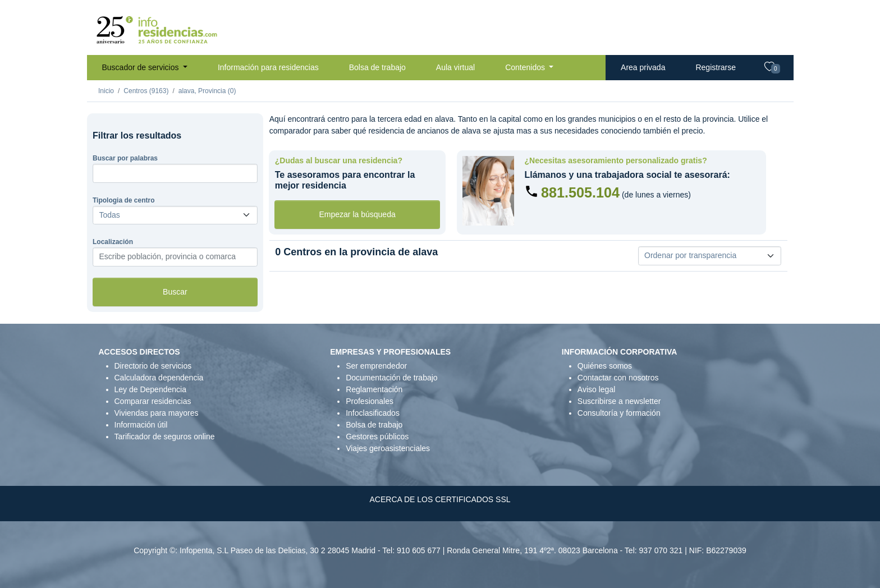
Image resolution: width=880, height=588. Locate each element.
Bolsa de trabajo (377, 67)
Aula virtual (455, 67)
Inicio (106, 91)
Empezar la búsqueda (357, 214)
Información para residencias (268, 67)
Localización (113, 242)
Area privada (643, 67)
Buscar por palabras (125, 158)
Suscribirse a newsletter (619, 401)
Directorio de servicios (153, 366)
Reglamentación (374, 389)
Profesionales (370, 401)
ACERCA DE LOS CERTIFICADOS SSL (440, 499)
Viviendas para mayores (157, 413)
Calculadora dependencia (159, 378)
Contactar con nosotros (618, 378)
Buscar (175, 292)
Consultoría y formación (619, 413)
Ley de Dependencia (150, 389)
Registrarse (716, 67)
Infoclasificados (373, 413)
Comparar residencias (153, 401)
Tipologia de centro (123, 200)
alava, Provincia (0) (207, 91)
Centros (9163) (146, 91)
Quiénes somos (605, 366)
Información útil (141, 425)
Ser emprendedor (376, 366)
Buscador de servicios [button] (142, 67)
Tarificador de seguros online (165, 437)
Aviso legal (596, 389)
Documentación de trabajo (391, 378)
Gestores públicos (377, 437)
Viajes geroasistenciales (388, 448)
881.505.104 (580, 192)
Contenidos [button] (526, 67)
